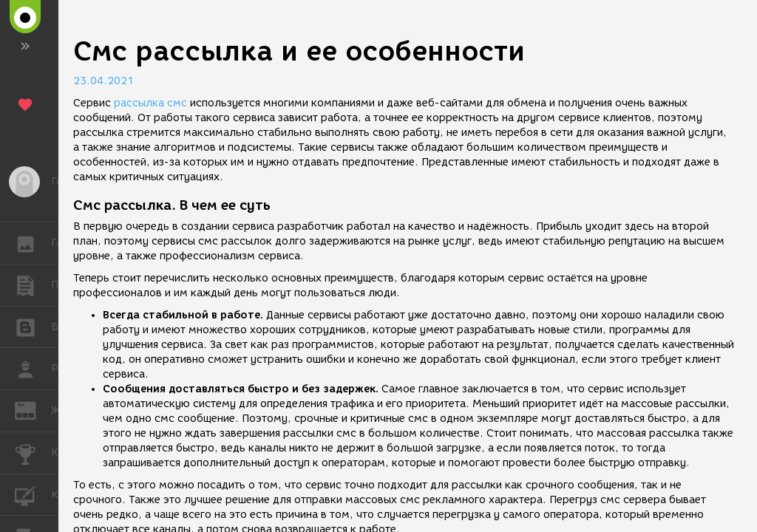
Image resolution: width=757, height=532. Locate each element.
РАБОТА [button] (33, 369)
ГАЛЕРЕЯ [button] (33, 243)
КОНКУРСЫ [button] (33, 453)
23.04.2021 (103, 81)
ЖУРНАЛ (33, 410)
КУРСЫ (33, 494)
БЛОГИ (33, 326)
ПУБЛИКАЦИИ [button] (33, 285)
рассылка (139, 103)
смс (177, 103)
